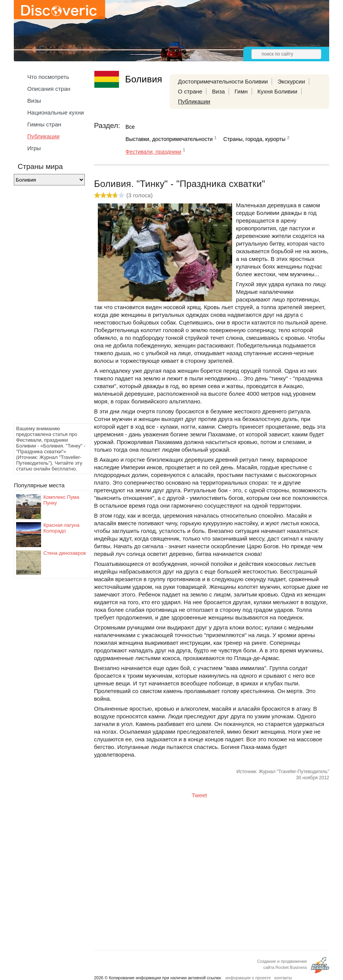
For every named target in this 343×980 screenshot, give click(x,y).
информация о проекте (248, 978)
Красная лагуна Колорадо (61, 528)
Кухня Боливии (277, 91)
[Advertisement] (45, 306)
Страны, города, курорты (254, 139)
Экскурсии (291, 81)
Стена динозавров (65, 553)
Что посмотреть (48, 77)
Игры (34, 148)
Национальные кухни (56, 112)
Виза (219, 91)
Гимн (241, 91)
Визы (34, 101)
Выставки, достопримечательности (169, 139)
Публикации (43, 136)
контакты (283, 978)
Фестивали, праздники (153, 152)
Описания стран (49, 89)
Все (130, 127)
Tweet (200, 795)
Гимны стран (44, 124)
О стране (190, 91)
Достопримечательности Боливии (223, 81)
